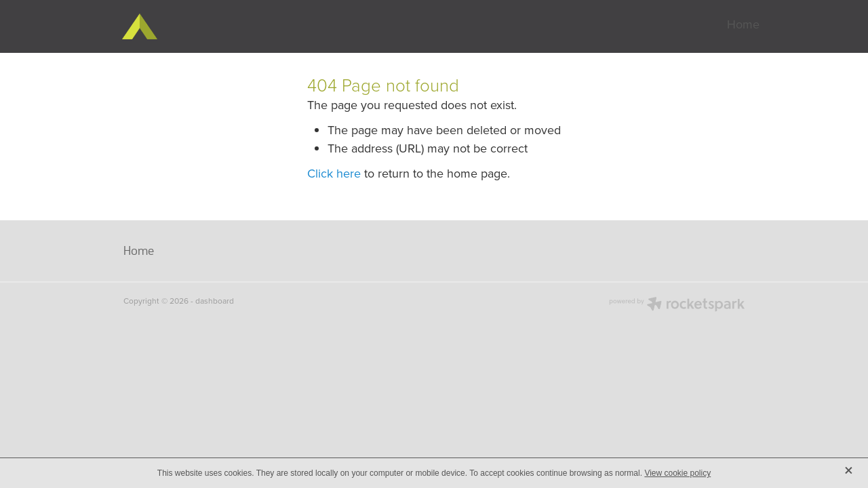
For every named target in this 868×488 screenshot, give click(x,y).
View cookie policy (677, 473)
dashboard (215, 301)
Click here (334, 173)
